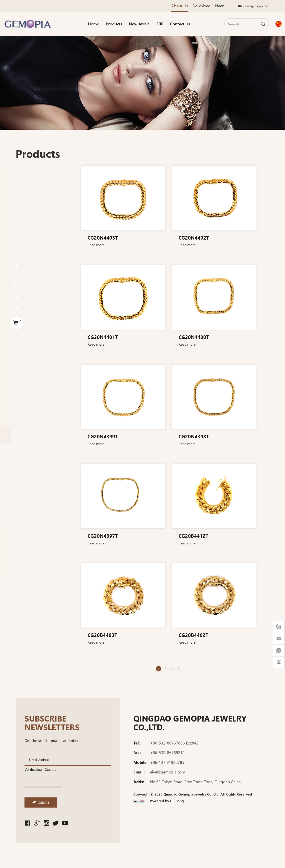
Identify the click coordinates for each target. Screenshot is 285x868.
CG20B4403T (145, 635)
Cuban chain (20, 513)
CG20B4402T (236, 635)
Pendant (14, 478)
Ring (11, 487)
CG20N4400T (236, 337)
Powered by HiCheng (167, 807)
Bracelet (17, 468)
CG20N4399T (145, 436)
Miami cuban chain (24, 453)
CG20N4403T (145, 237)
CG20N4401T (145, 337)
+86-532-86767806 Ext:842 (174, 749)
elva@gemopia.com (256, 6)
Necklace (17, 462)
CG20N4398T (236, 436)
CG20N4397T (145, 536)
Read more (138, 245)
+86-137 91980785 (167, 768)
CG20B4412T (236, 536)
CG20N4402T (236, 237)
